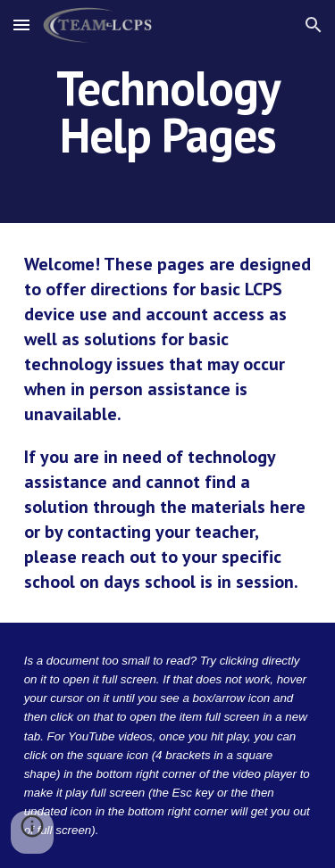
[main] (168, 112)
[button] (21, 25)
